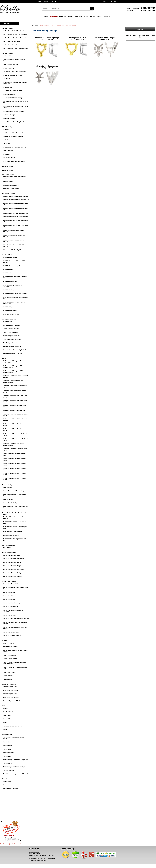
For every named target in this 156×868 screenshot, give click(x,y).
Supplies (5, 641)
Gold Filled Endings (9, 290)
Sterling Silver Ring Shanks (11, 632)
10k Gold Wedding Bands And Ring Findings (16, 49)
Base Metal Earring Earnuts (11, 185)
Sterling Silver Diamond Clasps (12, 566)
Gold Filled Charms (8, 273)
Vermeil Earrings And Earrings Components (15, 760)
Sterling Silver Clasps (9, 600)
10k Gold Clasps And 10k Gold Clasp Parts (15, 34)
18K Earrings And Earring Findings (13, 136)
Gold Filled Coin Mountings (11, 282)
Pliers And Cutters (8, 719)
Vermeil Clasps (7, 749)
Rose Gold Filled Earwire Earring (12, 532)
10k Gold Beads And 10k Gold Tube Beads (15, 31)
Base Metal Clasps (8, 182)
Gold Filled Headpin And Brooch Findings (15, 294)
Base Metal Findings (8, 174)
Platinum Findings (8, 485)
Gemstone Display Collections (12, 325)
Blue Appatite (7, 548)
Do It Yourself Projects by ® (10, 844)
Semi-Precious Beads (9, 545)
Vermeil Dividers (8, 756)
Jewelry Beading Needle (10, 659)
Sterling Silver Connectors (10, 607)
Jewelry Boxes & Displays (10, 319)
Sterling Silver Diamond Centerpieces (14, 559)
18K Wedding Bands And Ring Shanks (14, 161)
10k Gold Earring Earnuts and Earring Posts (15, 38)
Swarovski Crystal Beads (10, 687)
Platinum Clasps (8, 487)
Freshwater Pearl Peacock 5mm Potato (14, 411)
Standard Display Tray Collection (12, 353)
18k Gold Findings (8, 127)
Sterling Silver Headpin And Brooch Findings (16, 619)
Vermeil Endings (8, 763)
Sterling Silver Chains (9, 592)
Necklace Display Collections (11, 336)
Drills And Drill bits (8, 712)
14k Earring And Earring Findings (12, 75)
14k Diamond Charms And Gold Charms (14, 72)
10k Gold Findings (8, 28)
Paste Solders (7, 781)
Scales (5, 723)
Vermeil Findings (7, 735)
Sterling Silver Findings (9, 581)
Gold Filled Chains (8, 270)
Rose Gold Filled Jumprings (11, 535)
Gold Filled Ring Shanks (10, 311)
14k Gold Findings (8, 54)
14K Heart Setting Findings (69, 25)
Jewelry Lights (7, 715)
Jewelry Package (8, 676)
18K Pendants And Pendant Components (15, 147)
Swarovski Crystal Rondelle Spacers (13, 701)
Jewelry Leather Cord (9, 672)
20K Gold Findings (8, 166)
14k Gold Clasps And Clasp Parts (12, 91)
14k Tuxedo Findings (9, 118)
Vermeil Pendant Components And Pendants (16, 774)
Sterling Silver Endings (9, 615)
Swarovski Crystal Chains (10, 690)
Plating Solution (7, 679)
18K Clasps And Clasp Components (13, 133)
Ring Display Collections (10, 343)
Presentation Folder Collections (12, 339)
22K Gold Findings (8, 170)
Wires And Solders (8, 779)
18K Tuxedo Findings (9, 158)
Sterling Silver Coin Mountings (12, 603)
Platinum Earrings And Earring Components (15, 491)
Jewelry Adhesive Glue (9, 655)
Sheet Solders (7, 785)
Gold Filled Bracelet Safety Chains (13, 266)
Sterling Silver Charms (9, 596)
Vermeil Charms (7, 746)
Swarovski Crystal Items (9, 684)
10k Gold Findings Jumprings (11, 41)
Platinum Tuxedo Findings (10, 503)
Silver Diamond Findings (9, 553)
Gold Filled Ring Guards (10, 307)
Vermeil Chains (7, 742)
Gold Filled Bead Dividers (10, 257)
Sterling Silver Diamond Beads (12, 555)
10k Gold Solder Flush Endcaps (12, 45)
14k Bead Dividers (8, 56)
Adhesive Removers (9, 643)
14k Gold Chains (8, 87)
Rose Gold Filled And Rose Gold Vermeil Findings (14, 514)
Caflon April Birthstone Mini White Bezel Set (15, 196)
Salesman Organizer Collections (12, 346)
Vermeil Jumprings (8, 770)
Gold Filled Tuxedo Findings (11, 314)
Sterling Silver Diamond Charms (12, 562)
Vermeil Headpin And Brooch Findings (14, 767)
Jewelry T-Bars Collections (11, 332)
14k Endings (6, 79)
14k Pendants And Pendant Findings (13, 111)
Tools (4, 706)
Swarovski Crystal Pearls (10, 694)
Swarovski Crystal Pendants (11, 697)
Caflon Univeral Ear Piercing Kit (12, 250)
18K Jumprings (7, 144)
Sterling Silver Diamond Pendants (13, 576)
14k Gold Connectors (9, 94)
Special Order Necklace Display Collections (15, 350)
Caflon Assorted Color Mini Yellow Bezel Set (15, 217)
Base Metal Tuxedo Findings (11, 189)
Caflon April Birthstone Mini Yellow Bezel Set (16, 200)
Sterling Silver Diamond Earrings (12, 573)
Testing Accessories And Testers (12, 726)
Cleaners (5, 708)
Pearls (4, 358)
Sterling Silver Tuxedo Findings (12, 636)
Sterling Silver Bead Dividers (11, 584)
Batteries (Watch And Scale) (11, 647)
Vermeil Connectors (9, 753)
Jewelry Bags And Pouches (11, 329)
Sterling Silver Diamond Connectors (13, 569)
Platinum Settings (8, 499)
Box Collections (7, 322)
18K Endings (7, 140)
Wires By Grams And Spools (11, 788)
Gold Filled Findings (8, 255)
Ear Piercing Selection (9, 194)
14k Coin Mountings (9, 68)
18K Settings (7, 154)
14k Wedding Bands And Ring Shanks (14, 122)
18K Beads (6, 129)
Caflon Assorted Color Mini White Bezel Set (15, 213)
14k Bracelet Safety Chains (11, 65)
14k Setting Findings (9, 115)
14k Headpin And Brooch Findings (13, 98)
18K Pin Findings (8, 151)
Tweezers (5, 730)
